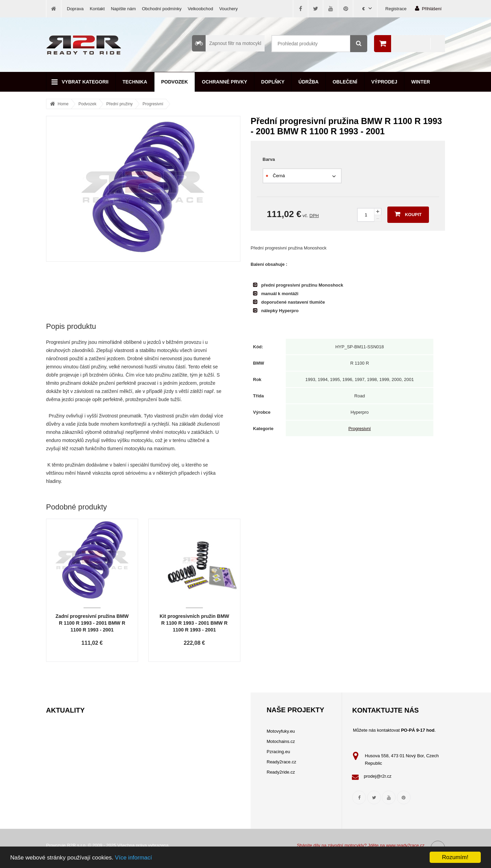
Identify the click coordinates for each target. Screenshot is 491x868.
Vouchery (228, 9)
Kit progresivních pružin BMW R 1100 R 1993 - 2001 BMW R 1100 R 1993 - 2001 (194, 623)
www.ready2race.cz (405, 845)
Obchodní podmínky (162, 9)
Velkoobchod (200, 9)
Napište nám (123, 9)
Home (63, 104)
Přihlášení (428, 8)
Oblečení (345, 82)
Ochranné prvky (225, 82)
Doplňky (273, 82)
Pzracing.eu (278, 752)
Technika (135, 82)
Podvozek (175, 82)
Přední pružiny (120, 104)
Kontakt (97, 9)
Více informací (133, 858)
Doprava (75, 9)
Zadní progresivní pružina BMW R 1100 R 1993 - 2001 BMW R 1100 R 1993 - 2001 (92, 623)
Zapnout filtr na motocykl (227, 43)
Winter (421, 82)
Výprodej (384, 82)
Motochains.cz (281, 741)
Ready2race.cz (281, 762)
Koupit (408, 214)
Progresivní (153, 104)
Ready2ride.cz (281, 772)
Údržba (308, 82)
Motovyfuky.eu (281, 731)
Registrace (396, 9)
